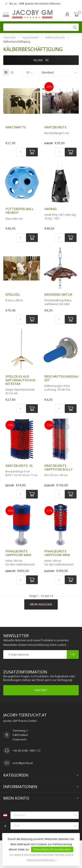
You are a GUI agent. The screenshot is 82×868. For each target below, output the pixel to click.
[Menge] (21, 152)
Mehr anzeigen (41, 604)
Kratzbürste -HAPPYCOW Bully (58, 467)
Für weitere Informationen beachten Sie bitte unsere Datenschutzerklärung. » (42, 857)
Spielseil (13, 294)
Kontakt (41, 690)
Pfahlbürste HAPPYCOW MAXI (18, 553)
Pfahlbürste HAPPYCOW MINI (57, 553)
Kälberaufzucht (55, 37)
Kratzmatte (16, 127)
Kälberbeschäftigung (17, 42)
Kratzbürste (55, 127)
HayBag (51, 209)
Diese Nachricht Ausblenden (52, 849)
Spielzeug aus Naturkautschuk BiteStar (20, 380)
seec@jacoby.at (23, 763)
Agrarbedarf (31, 37)
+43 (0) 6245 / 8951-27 (26, 750)
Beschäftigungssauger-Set (61, 378)
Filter (41, 60)
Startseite (10, 37)
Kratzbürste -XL (19, 466)
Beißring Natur (58, 294)
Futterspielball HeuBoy (20, 211)
